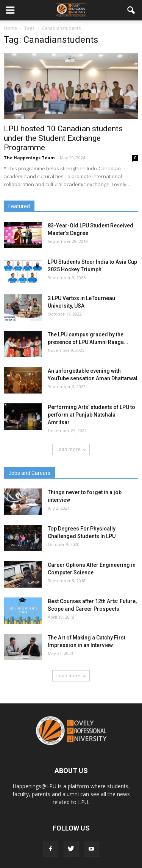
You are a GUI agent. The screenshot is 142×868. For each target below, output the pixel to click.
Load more (71, 449)
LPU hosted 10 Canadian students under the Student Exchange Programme (63, 138)
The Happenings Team (29, 158)
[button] (131, 10)
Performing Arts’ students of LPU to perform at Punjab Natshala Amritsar (91, 415)
